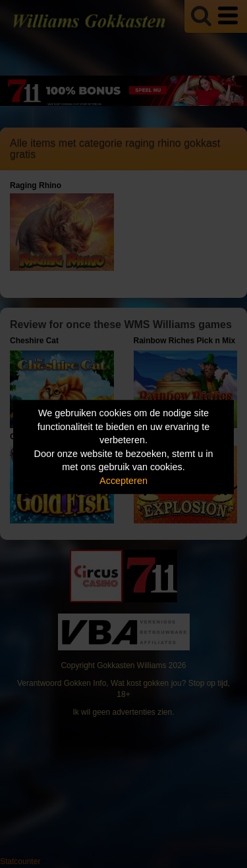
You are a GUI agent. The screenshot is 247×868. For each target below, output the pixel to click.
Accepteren (123, 481)
